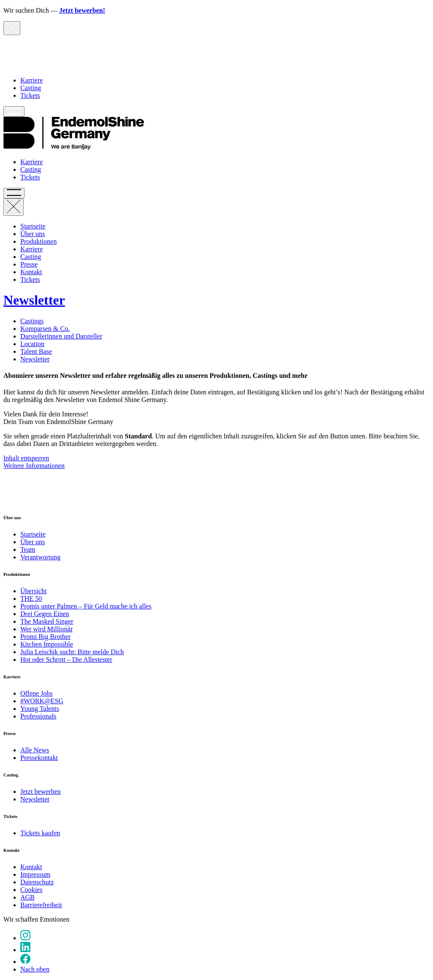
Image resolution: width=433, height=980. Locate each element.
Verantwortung (40, 557)
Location (32, 344)
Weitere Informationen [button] (34, 466)
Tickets (30, 95)
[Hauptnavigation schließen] (14, 207)
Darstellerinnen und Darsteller (61, 336)
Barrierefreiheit (41, 905)
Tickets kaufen (40, 833)
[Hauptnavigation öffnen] (14, 111)
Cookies (31, 890)
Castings (32, 321)
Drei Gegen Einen (45, 614)
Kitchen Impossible (47, 644)
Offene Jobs (37, 693)
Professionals (38, 716)
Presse (29, 264)
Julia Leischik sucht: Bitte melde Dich (72, 652)
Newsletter (35, 359)
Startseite (33, 226)
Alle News (35, 750)
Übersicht (33, 591)
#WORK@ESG (42, 701)
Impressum (35, 874)
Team (28, 549)
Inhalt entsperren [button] (26, 458)
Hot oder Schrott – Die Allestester (66, 659)
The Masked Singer (47, 621)
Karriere (32, 80)
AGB (27, 897)
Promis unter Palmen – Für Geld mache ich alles (86, 606)
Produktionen (38, 241)
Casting (31, 88)
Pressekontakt (39, 758)
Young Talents (40, 709)
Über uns (33, 234)
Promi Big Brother (45, 637)
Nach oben (35, 969)
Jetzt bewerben (41, 791)
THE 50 (31, 599)
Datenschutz (37, 882)
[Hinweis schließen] (12, 28)
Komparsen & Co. (45, 329)
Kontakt (31, 272)
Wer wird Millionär (47, 629)
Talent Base (36, 351)
